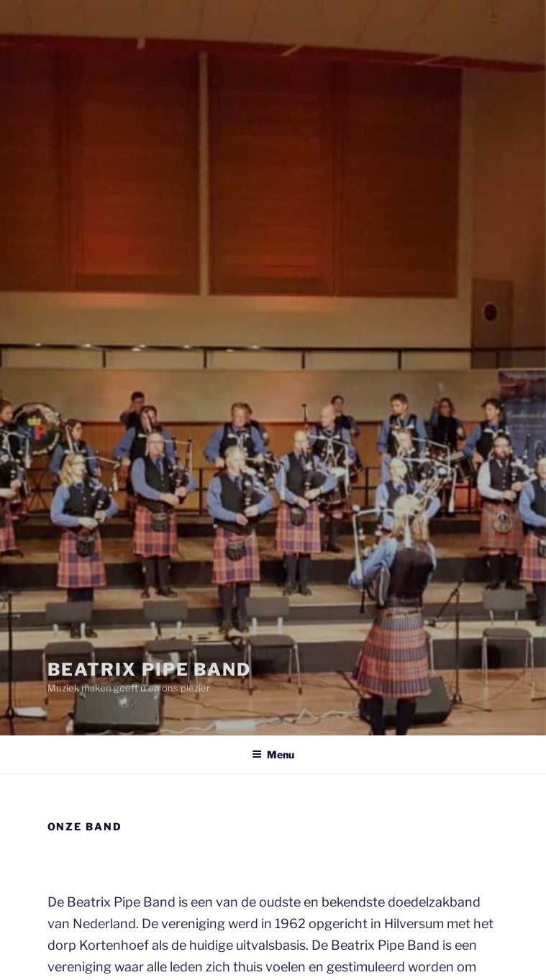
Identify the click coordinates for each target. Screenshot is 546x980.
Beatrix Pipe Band (150, 670)
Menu (273, 754)
